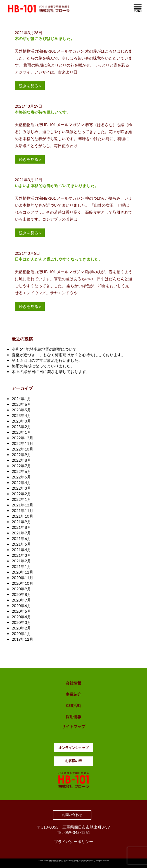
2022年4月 (21, 483)
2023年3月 (21, 421)
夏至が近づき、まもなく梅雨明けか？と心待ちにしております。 (68, 355)
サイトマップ (73, 726)
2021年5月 (21, 544)
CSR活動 (73, 705)
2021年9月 (21, 522)
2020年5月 (21, 611)
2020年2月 (21, 628)
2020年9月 (21, 589)
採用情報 (73, 717)
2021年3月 (21, 555)
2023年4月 (21, 415)
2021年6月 (21, 538)
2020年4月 (21, 617)
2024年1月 (21, 399)
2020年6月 (21, 606)
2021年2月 (21, 561)
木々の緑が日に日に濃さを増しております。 (51, 372)
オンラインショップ (73, 748)
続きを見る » (30, 86)
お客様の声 (73, 761)
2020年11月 (22, 578)
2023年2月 (21, 427)
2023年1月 (21, 432)
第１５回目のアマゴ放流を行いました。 (47, 360)
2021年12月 (22, 505)
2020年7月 (21, 600)
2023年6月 (21, 404)
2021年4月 (21, 550)
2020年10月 (22, 583)
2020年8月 (21, 594)
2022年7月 (21, 466)
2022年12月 (22, 438)
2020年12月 (22, 572)
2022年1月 (21, 499)
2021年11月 (22, 510)
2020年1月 (21, 634)
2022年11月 (22, 443)
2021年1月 (21, 566)
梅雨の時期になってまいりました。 (43, 366)
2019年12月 (22, 639)
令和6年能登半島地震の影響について (44, 349)
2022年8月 (21, 460)
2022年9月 (21, 455)
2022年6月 (21, 471)
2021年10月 (22, 516)
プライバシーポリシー (73, 842)
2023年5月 (21, 410)
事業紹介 (73, 694)
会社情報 (73, 683)
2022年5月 (21, 477)
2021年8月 (21, 527)
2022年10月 (22, 449)
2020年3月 (21, 622)
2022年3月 (21, 488)
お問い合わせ (72, 815)
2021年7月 (21, 533)
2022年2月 (21, 494)
